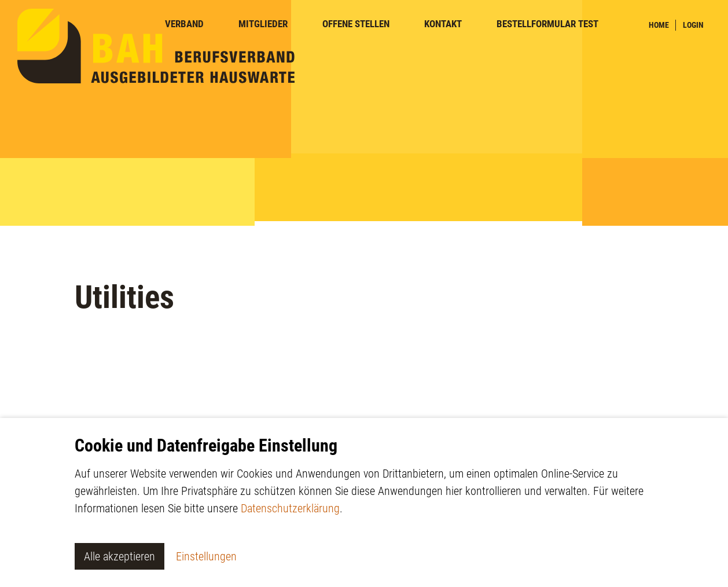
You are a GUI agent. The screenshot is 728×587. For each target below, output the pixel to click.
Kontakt (443, 24)
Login (693, 25)
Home (659, 25)
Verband (184, 24)
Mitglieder (263, 24)
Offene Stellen (356, 24)
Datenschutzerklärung (290, 508)
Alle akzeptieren (120, 556)
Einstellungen (206, 556)
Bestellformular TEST (547, 24)
